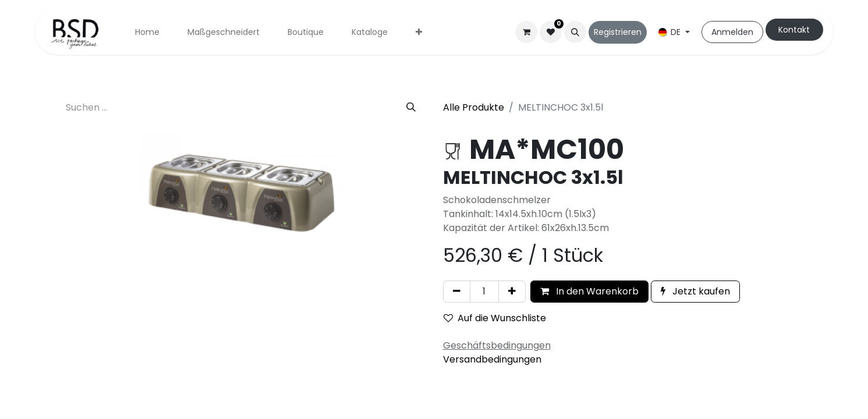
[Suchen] (411, 108)
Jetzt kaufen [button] (695, 291)
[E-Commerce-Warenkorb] (526, 32)
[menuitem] (147, 32)
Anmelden (732, 32)
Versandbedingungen (492, 359)
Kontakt (794, 30)
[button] (575, 32)
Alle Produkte (474, 107)
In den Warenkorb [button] (589, 291)
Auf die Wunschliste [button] (495, 318)
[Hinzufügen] (512, 292)
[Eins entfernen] (457, 292)
